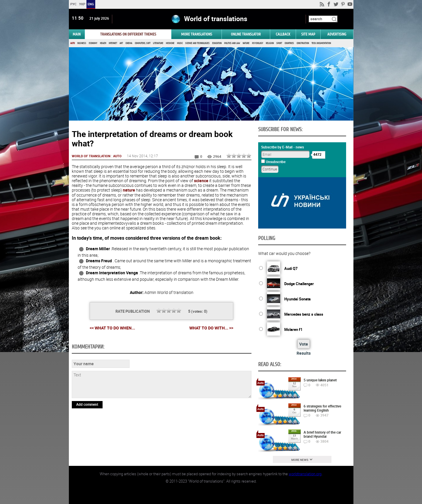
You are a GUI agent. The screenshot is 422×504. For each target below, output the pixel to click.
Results (304, 353)
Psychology (258, 43)
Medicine (170, 43)
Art (121, 43)
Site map (308, 34)
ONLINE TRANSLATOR (246, 34)
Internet (113, 43)
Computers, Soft (143, 43)
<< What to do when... (112, 328)
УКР (82, 4)
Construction (303, 43)
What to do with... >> (211, 328)
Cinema (129, 43)
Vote (304, 344)
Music (180, 43)
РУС (73, 4)
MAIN (77, 34)
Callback (283, 34)
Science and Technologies (197, 43)
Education (217, 43)
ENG (91, 4)
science (201, 181)
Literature (158, 43)
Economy (93, 43)
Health (103, 43)
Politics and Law (232, 43)
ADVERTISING (337, 34)
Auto (73, 43)
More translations (197, 34)
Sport (279, 43)
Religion (270, 43)
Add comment (87, 404)
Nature (246, 43)
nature (129, 190)
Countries (289, 43)
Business (82, 43)
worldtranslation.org (305, 474)
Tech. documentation (321, 43)
